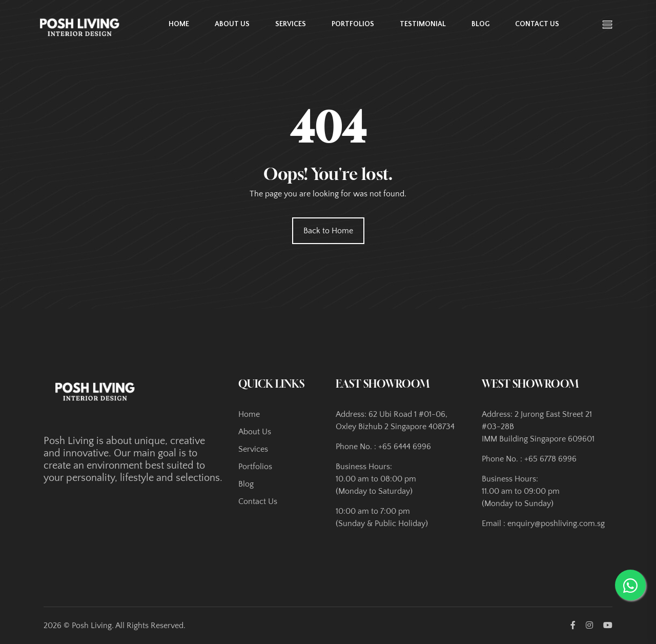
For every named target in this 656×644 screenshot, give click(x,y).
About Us (232, 24)
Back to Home (328, 231)
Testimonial (423, 24)
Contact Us (537, 24)
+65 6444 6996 (405, 447)
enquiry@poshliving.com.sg (556, 524)
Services (291, 24)
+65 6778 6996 (550, 459)
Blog (480, 24)
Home (179, 24)
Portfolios (353, 24)
